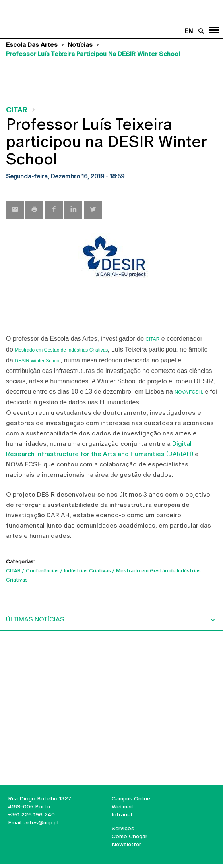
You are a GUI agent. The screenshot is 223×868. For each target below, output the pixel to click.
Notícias (80, 45)
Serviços (123, 828)
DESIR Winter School (38, 361)
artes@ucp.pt (41, 822)
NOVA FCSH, (189, 392)
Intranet (122, 814)
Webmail (122, 806)
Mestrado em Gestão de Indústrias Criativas (61, 350)
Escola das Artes (32, 45)
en (189, 31)
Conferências (42, 571)
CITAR (16, 110)
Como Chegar (130, 836)
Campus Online (131, 798)
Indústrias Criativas (87, 571)
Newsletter (126, 844)
